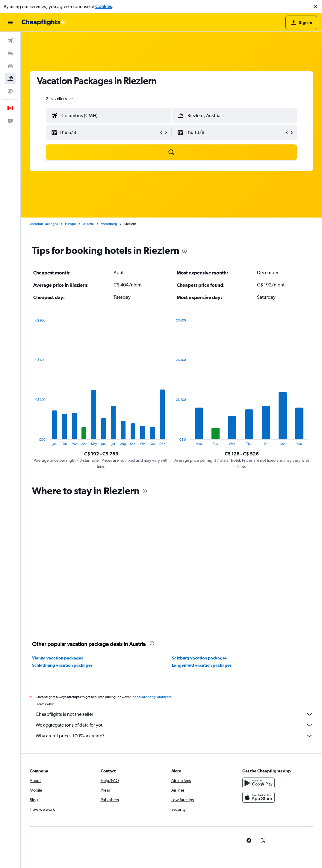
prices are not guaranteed (152, 697)
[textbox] (108, 116)
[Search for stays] (10, 53)
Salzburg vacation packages (199, 658)
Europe (70, 224)
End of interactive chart (32, 441)
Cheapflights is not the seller (174, 714)
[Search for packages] (10, 79)
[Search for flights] (10, 41)
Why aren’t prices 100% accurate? (174, 736)
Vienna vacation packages (58, 658)
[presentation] (185, 251)
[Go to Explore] (10, 91)
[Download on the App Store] (258, 797)
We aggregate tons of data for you (174, 725)
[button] (315, 7)
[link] (249, 840)
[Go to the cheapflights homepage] (44, 22)
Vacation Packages (44, 224)
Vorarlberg (109, 224)
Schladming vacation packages (62, 665)
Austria (88, 224)
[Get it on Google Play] (258, 783)
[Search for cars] (10, 66)
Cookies (104, 6)
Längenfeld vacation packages (202, 665)
